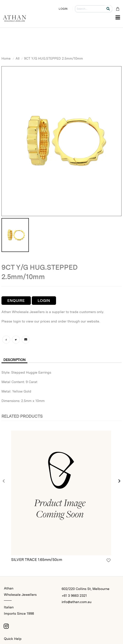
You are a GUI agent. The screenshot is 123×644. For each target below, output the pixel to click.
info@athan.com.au (77, 602)
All (17, 58)
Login (44, 301)
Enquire (16, 301)
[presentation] (4, 481)
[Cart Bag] (118, 9)
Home (6, 58)
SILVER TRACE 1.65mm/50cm (37, 560)
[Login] (109, 560)
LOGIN (63, 9)
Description (14, 360)
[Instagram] (6, 626)
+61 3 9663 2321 (74, 596)
